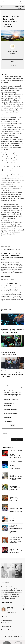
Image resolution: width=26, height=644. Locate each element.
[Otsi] (17, 440)
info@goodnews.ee (6, 621)
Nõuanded (20, 473)
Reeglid (10, 637)
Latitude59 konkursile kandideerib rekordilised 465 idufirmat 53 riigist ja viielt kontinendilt (12, 331)
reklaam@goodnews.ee (14, 630)
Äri (7, 12)
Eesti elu (6, 250)
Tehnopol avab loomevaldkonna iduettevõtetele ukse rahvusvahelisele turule (12, 353)
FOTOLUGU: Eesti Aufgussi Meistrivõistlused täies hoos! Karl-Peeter (16, 466)
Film (19, 547)
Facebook (21, 3)
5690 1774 (10, 611)
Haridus (10, 250)
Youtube (20, 2)
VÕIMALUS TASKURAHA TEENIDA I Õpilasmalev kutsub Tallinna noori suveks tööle (12, 257)
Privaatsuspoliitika (6, 627)
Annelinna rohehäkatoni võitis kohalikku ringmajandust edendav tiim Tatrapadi (12, 375)
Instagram (15, 2)
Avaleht (4, 637)
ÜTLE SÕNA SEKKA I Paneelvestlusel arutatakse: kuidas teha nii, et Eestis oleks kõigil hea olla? (12, 287)
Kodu (4, 12)
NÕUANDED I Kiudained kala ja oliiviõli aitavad (15, 499)
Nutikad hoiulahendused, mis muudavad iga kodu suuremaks (16, 477)
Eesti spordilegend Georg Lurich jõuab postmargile (15, 541)
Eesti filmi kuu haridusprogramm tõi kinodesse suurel (16, 551)
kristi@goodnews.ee (11, 613)
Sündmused (12, 526)
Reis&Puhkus (12, 517)
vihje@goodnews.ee (10, 599)
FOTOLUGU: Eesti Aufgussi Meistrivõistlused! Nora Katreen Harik (15, 455)
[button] (1, 5)
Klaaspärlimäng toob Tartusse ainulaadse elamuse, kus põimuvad (16, 531)
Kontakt (12, 638)
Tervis (19, 484)
